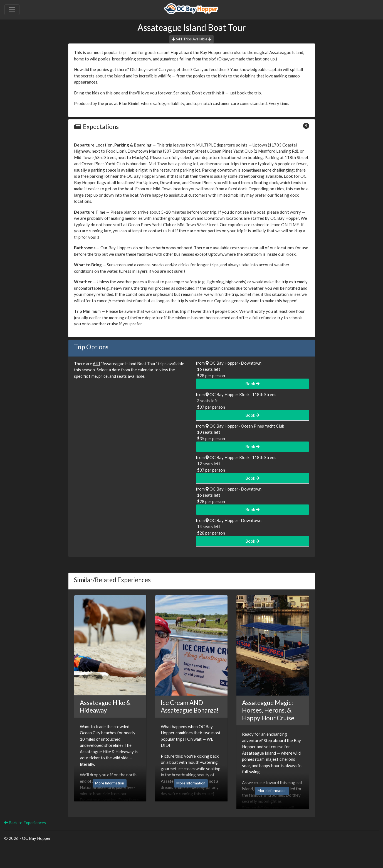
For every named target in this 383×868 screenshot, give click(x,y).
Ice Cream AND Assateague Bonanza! (190, 707)
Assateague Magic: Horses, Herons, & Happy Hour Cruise (268, 710)
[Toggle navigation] (12, 10)
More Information (110, 783)
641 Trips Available (191, 39)
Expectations (96, 127)
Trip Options (91, 347)
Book (252, 384)
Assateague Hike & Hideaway (105, 707)
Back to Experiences (25, 823)
